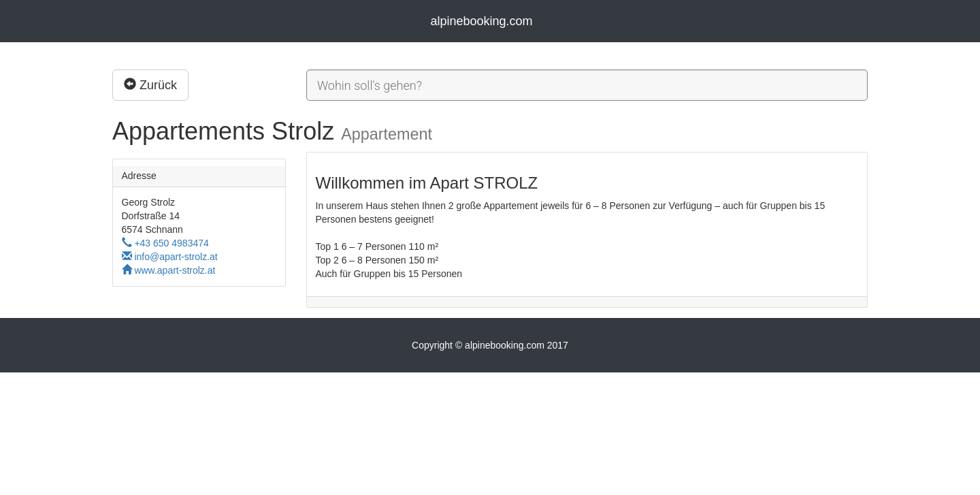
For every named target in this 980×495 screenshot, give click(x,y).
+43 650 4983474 (165, 243)
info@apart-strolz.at (170, 257)
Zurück (150, 85)
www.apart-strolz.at (169, 270)
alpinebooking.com (481, 21)
